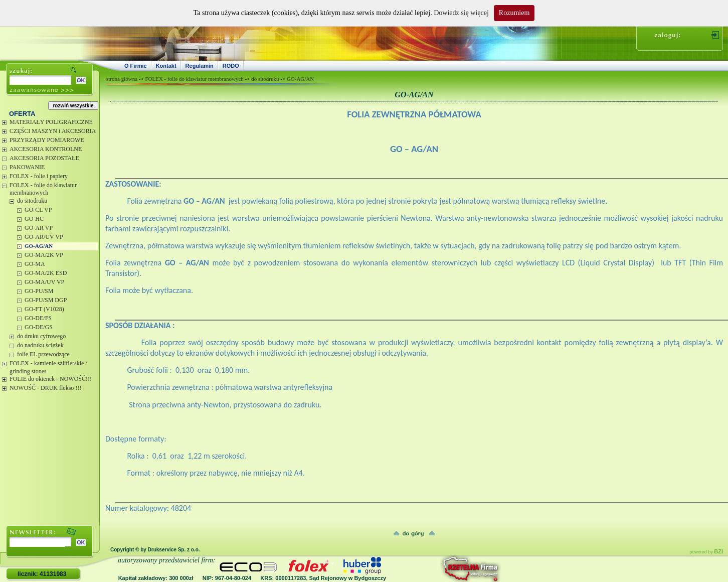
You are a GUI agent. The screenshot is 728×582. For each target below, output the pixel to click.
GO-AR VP (39, 228)
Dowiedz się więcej (461, 13)
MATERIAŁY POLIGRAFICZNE (51, 122)
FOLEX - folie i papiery (39, 176)
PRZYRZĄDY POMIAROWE (47, 140)
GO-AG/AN (39, 246)
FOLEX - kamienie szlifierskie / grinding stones (48, 367)
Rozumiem (514, 13)
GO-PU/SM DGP (46, 300)
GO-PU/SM (39, 291)
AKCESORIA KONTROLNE (46, 149)
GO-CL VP (38, 210)
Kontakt (166, 66)
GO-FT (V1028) (44, 309)
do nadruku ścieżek (40, 345)
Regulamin (200, 66)
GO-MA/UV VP (44, 282)
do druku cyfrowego (41, 336)
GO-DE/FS (38, 318)
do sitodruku (32, 201)
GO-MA (35, 264)
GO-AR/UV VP (44, 237)
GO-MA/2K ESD (46, 273)
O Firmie (136, 66)
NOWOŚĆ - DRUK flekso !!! (45, 388)
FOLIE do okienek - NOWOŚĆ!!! (51, 379)
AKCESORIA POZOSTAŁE (44, 158)
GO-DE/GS (39, 327)
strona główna (122, 79)
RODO (231, 66)
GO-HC (34, 219)
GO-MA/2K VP (44, 255)
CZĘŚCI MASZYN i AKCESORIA (53, 131)
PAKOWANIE (27, 167)
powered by (706, 552)
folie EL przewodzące (43, 354)
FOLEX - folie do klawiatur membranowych (43, 189)
